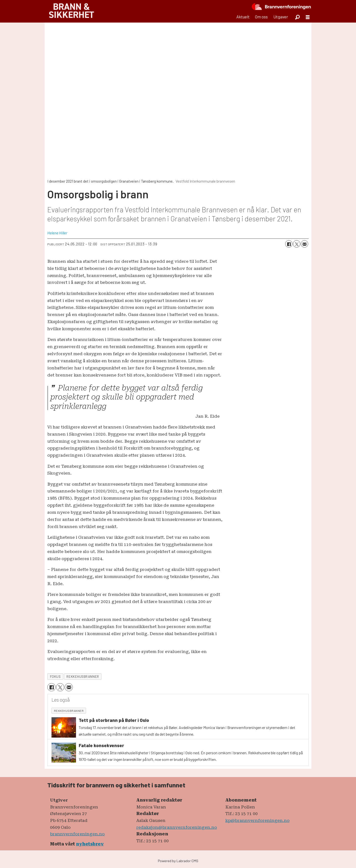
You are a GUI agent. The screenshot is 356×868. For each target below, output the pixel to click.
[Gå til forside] (71, 11)
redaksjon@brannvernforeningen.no (177, 827)
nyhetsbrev (90, 844)
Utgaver (281, 17)
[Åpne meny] (308, 17)
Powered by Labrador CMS (178, 861)
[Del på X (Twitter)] (297, 244)
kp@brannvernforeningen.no (257, 820)
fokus (55, 676)
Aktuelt (243, 17)
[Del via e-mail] (305, 244)
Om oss (261, 17)
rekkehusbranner (83, 676)
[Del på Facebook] (289, 244)
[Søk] (297, 17)
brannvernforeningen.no (77, 834)
